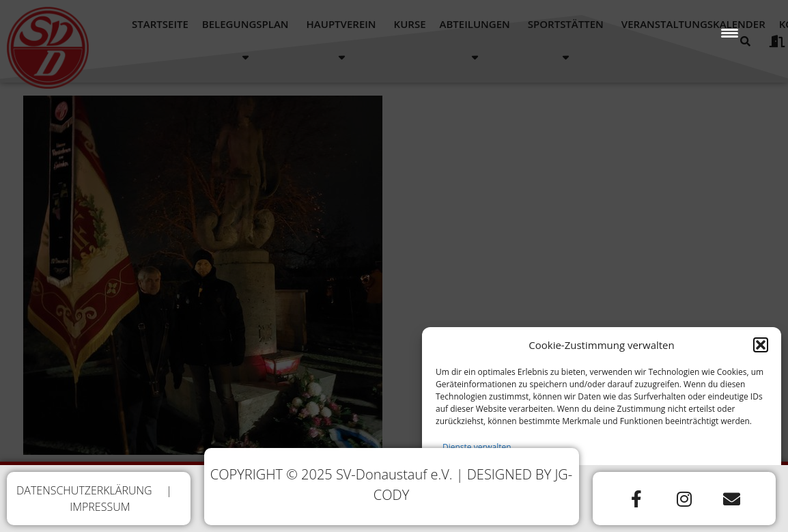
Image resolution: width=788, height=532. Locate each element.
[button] (761, 348)
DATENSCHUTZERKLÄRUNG (84, 490)
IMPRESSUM (100, 507)
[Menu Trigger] (730, 32)
